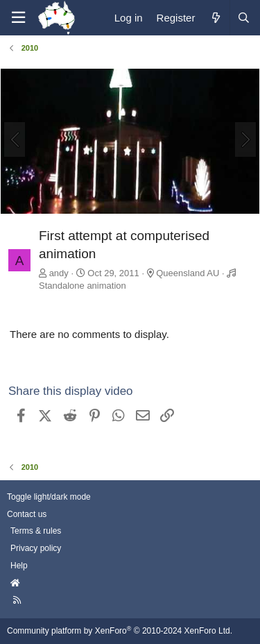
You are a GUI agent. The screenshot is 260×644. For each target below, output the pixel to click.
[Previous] (15, 139)
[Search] (243, 18)
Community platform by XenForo (120, 631)
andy (59, 273)
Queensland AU (188, 273)
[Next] (245, 139)
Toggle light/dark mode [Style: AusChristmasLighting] (49, 497)
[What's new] (215, 18)
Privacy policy (36, 548)
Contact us (27, 514)
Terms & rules (36, 531)
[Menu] (18, 18)
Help (19, 566)
